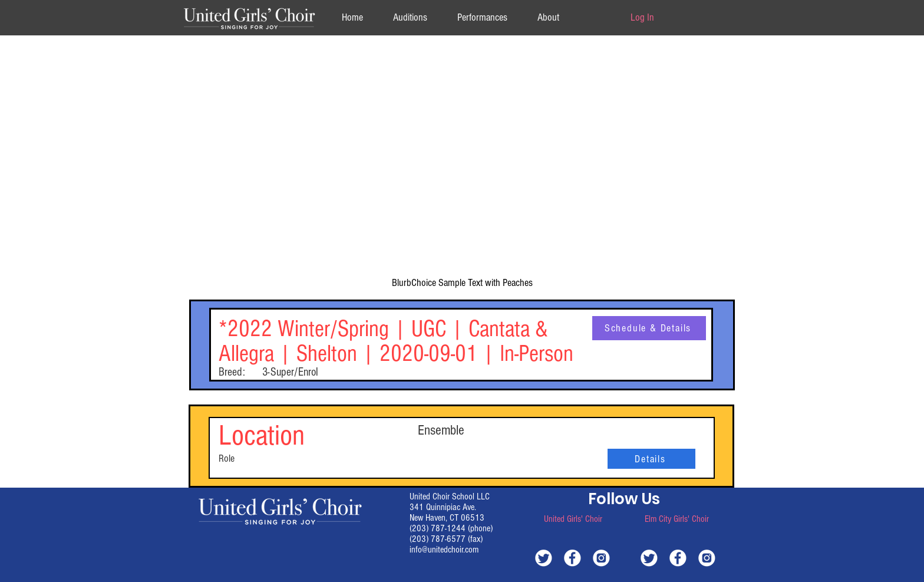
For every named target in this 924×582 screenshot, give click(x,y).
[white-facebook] (572, 558)
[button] (548, 17)
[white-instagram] (601, 558)
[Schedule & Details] (649, 328)
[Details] (651, 459)
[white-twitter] (544, 558)
